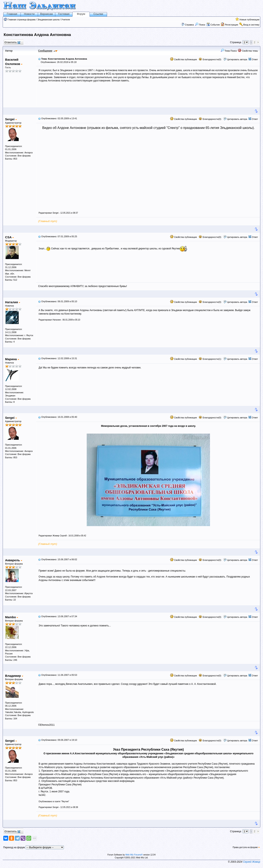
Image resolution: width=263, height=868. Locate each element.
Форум (81, 14)
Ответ (255, 59)
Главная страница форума (22, 20)
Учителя (66, 20)
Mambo (12, 617)
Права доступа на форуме (246, 847)
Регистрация (231, 25)
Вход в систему (251, 25)
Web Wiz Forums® (134, 855)
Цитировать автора (237, 59)
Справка (189, 25)
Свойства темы (248, 51)
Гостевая (64, 14)
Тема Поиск (229, 51)
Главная (12, 14)
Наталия (13, 302)
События (213, 25)
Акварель (14, 560)
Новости (29, 14)
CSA (9, 237)
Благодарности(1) (210, 359)
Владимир (14, 676)
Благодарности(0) (210, 59)
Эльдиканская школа (48, 20)
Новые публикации (249, 20)
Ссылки (98, 14)
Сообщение (45, 51)
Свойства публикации (183, 59)
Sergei (11, 119)
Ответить (12, 42)
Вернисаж (47, 14)
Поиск (200, 25)
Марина (12, 359)
